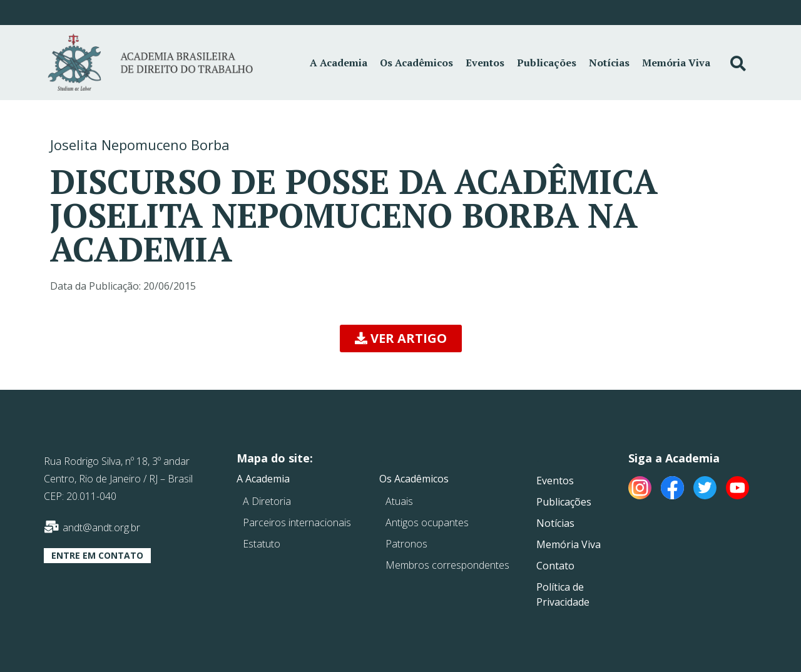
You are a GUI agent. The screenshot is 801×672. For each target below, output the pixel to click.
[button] (401, 339)
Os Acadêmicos (416, 63)
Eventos (485, 63)
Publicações (547, 63)
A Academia (339, 63)
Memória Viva (676, 63)
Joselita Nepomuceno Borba (140, 145)
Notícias (609, 63)
